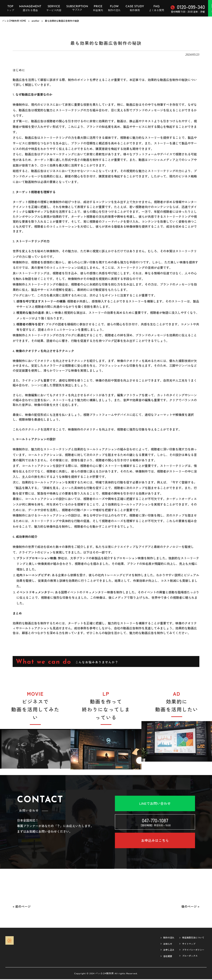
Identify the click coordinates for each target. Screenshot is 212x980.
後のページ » (190, 907)
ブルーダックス (188, 958)
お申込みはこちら (155, 841)
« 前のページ (22, 907)
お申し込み (165, 952)
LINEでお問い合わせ (155, 803)
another (36, 21)
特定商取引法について (192, 939)
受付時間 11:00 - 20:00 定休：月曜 (188, 8)
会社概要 (163, 959)
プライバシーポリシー (192, 952)
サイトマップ (187, 945)
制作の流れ (165, 939)
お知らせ (163, 945)
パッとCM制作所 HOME (14, 21)
